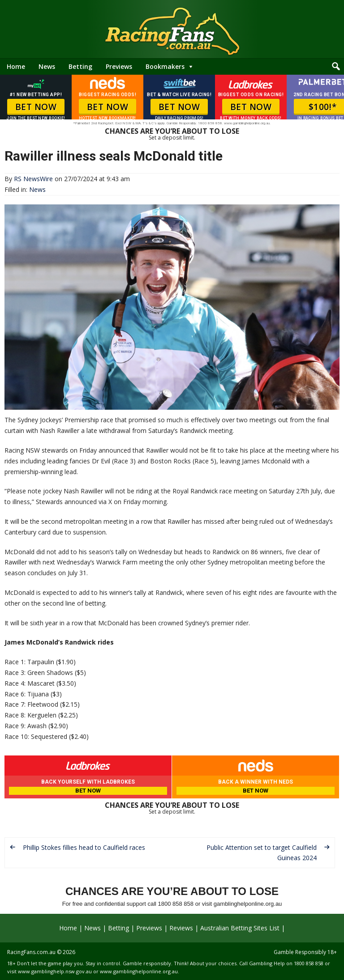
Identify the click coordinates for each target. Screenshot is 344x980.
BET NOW (36, 107)
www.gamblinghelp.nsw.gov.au (55, 971)
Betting (80, 66)
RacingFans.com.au (31, 952)
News (47, 66)
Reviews (181, 928)
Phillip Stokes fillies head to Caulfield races (84, 847)
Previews (119, 66)
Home (16, 66)
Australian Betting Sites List (240, 928)
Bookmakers (165, 66)
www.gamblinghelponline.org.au (139, 971)
